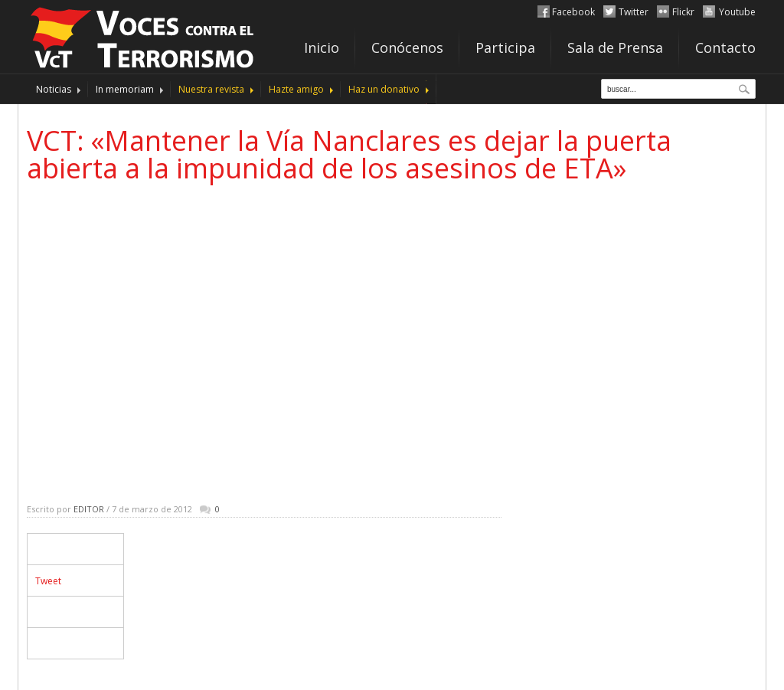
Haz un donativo (384, 89)
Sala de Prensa (615, 47)
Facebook (573, 12)
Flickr (683, 12)
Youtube (737, 12)
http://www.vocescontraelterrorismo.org (143, 35)
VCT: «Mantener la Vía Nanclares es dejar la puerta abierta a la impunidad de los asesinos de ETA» (349, 154)
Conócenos (407, 47)
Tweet (48, 581)
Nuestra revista (211, 89)
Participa (505, 47)
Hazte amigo (296, 89)
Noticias (54, 89)
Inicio (322, 47)
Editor (89, 509)
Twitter (634, 12)
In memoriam (125, 89)
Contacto (725, 47)
